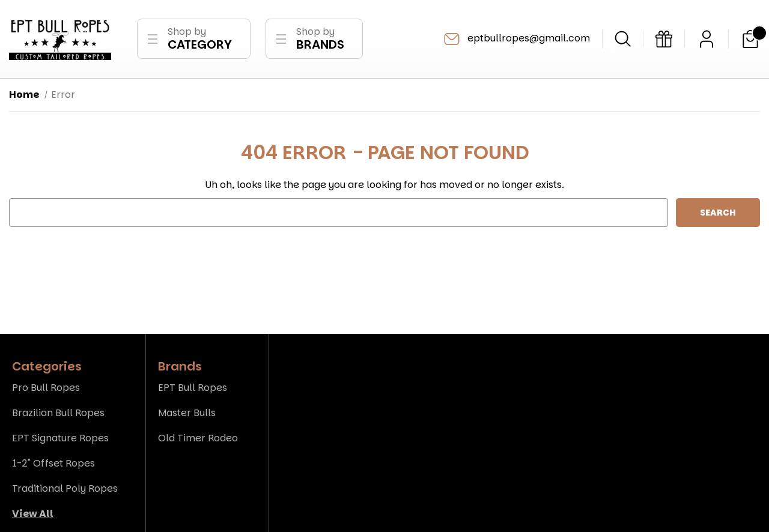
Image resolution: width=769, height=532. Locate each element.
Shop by (200, 39)
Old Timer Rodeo (198, 438)
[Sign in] (707, 39)
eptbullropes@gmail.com (516, 39)
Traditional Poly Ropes (65, 488)
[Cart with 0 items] (750, 39)
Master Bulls (187, 413)
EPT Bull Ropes (193, 388)
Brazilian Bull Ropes (58, 413)
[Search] (623, 39)
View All (33, 514)
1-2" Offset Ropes (53, 463)
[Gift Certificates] (664, 39)
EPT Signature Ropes (60, 438)
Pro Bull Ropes (46, 388)
